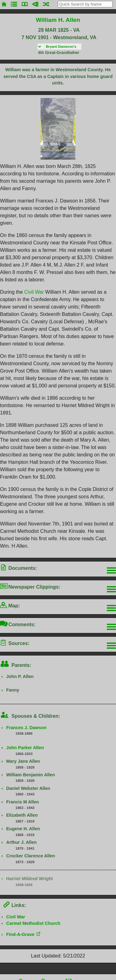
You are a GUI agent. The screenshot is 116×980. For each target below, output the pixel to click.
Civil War (34, 292)
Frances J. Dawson (26, 728)
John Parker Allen (25, 748)
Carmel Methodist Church (33, 923)
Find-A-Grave (20, 934)
